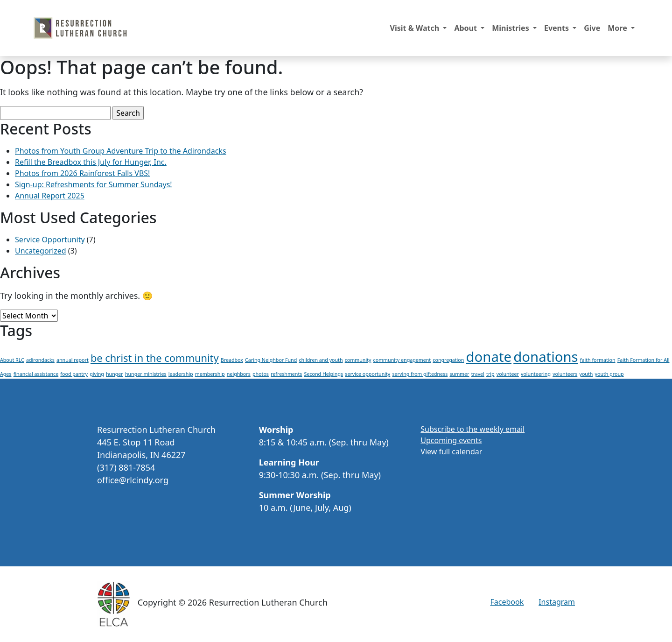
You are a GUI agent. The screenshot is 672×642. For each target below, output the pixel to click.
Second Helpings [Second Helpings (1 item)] (324, 374)
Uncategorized (41, 251)
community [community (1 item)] (358, 360)
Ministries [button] (511, 28)
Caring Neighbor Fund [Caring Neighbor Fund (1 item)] (271, 360)
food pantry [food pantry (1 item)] (74, 374)
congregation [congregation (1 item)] (448, 360)
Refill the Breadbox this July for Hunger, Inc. (91, 162)
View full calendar (451, 452)
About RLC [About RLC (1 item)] (12, 360)
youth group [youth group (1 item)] (609, 374)
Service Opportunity (50, 240)
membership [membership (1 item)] (210, 374)
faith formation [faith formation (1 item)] (598, 360)
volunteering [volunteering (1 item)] (536, 374)
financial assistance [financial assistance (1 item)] (36, 374)
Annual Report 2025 (50, 196)
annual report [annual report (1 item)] (73, 360)
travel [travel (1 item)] (478, 374)
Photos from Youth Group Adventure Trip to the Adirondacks (121, 151)
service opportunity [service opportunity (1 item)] (367, 374)
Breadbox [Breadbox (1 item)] (232, 360)
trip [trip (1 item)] (490, 374)
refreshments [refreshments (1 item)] (286, 374)
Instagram (557, 602)
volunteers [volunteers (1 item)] (565, 374)
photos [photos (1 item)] (261, 374)
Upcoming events (451, 440)
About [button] (466, 28)
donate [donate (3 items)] (489, 357)
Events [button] (557, 28)
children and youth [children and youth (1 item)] (321, 360)
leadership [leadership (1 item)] (181, 374)
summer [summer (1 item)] (459, 374)
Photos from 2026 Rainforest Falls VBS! (82, 173)
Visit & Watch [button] (416, 28)
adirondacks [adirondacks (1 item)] (40, 360)
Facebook (507, 602)
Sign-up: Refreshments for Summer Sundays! (94, 184)
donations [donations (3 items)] (546, 357)
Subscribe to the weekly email (472, 429)
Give (592, 28)
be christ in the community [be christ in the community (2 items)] (155, 358)
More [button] (618, 28)
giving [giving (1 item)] (97, 374)
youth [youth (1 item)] (586, 374)
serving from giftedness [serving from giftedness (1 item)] (420, 374)
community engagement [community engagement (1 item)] (402, 360)
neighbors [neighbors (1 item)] (239, 374)
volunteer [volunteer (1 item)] (508, 374)
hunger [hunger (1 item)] (115, 374)
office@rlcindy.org (133, 480)
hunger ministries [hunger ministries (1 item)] (146, 374)
